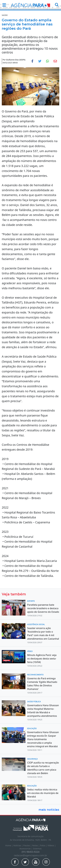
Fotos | (44, 845)
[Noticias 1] (25, 101)
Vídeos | (52, 845)
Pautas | (28, 845)
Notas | (36, 845)
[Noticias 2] (31, 101)
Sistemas (37, 849)
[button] (3, 5)
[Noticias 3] (36, 101)
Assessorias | (26, 849)
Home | (9, 845)
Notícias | (18, 845)
